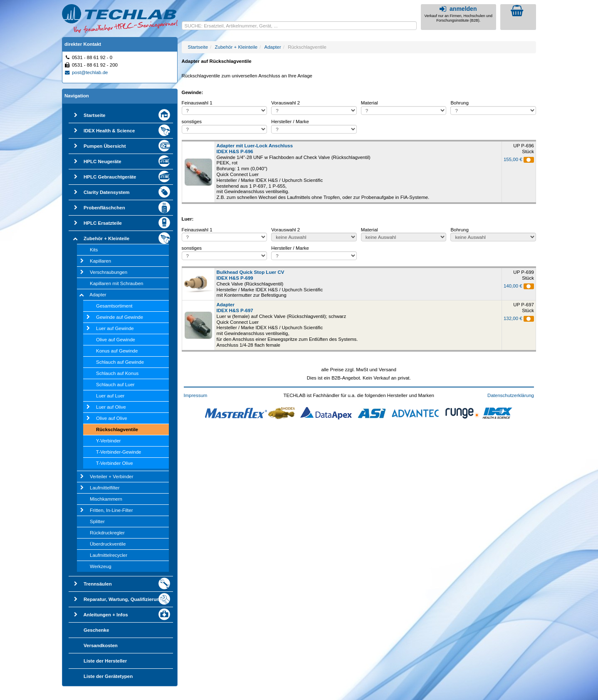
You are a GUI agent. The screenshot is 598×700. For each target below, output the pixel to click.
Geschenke (96, 630)
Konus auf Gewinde (117, 351)
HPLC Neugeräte (103, 161)
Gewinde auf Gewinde (120, 317)
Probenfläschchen (104, 208)
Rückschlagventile (117, 429)
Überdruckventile (108, 544)
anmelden (457, 9)
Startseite (94, 115)
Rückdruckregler (107, 533)
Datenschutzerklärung (511, 395)
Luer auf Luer (110, 396)
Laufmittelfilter (105, 488)
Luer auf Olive (111, 407)
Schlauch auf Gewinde (120, 362)
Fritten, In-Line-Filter (111, 510)
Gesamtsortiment (114, 306)
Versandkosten (101, 645)
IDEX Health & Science (109, 131)
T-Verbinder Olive (115, 463)
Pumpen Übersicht (105, 146)
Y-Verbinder (109, 441)
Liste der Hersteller (105, 661)
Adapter (98, 295)
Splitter (97, 521)
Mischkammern (106, 499)
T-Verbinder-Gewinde (119, 452)
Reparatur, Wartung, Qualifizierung (123, 599)
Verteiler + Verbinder (112, 477)
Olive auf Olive (112, 418)
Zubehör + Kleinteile (106, 238)
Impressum (196, 395)
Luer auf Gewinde (115, 328)
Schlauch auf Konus (117, 373)
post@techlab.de (86, 72)
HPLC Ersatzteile (103, 223)
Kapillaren (100, 261)
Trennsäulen (98, 584)
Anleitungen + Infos (106, 615)
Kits (94, 250)
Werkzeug (101, 566)
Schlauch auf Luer (115, 385)
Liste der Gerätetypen (108, 676)
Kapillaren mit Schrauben (117, 283)
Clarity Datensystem (107, 192)
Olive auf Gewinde (116, 340)
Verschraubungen (109, 272)
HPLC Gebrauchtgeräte (110, 177)
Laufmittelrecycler (109, 555)
